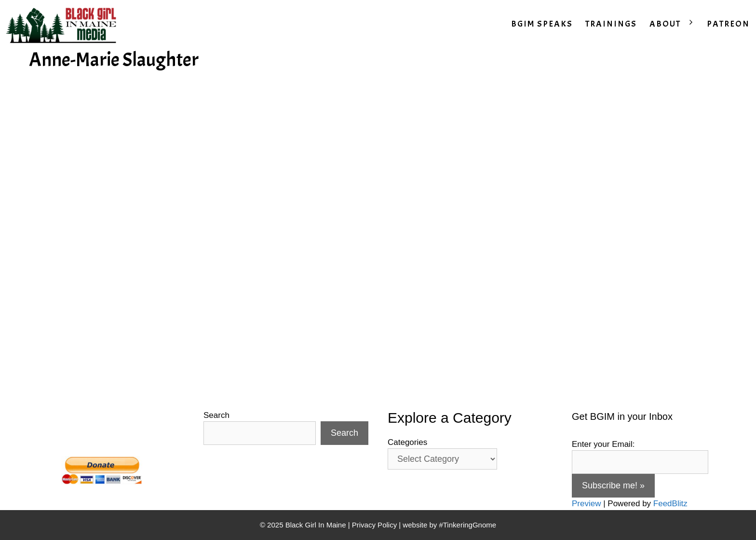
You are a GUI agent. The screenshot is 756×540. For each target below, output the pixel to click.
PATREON (728, 24)
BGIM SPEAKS (542, 24)
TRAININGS (611, 24)
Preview (586, 504)
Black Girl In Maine (317, 525)
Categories (407, 442)
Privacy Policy (374, 525)
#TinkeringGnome (467, 525)
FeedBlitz (670, 504)
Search (216, 415)
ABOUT (675, 24)
